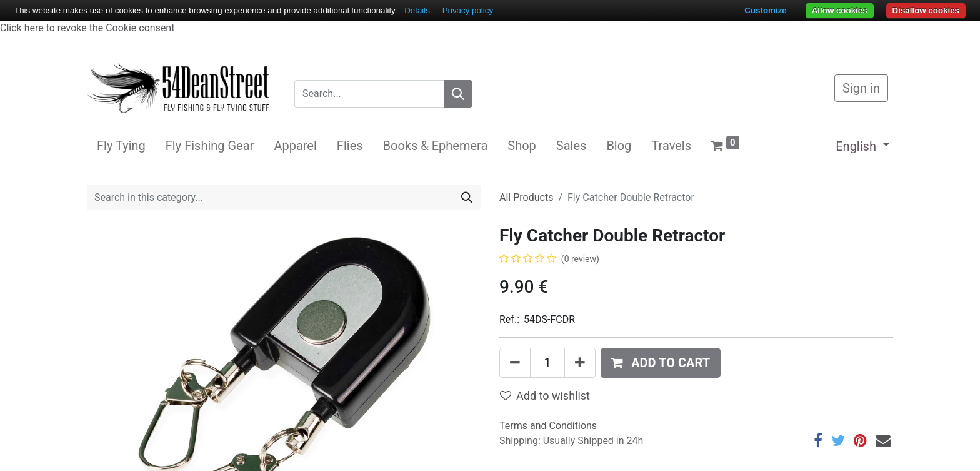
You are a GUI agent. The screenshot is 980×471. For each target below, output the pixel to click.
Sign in (861, 88)
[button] (661, 363)
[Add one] (580, 363)
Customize (765, 10)
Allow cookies (840, 10)
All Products (526, 197)
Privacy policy (468, 10)
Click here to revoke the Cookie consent (87, 28)
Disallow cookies (926, 10)
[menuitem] (121, 146)
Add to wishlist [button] (545, 396)
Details (417, 10)
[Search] (458, 94)
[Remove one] (515, 363)
